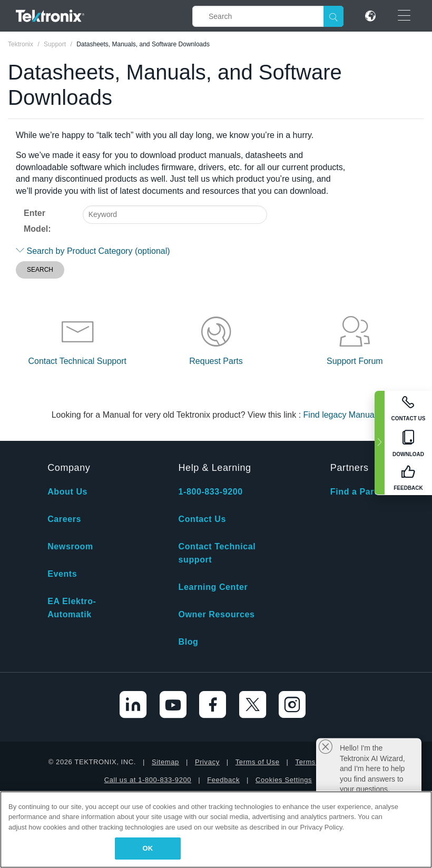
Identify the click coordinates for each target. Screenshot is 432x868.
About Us (67, 492)
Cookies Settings (284, 780)
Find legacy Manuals (342, 415)
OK (148, 848)
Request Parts (216, 361)
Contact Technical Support (77, 361)
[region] (216, 830)
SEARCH (40, 270)
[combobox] (175, 215)
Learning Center (213, 587)
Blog (189, 642)
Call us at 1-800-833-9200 (148, 780)
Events (62, 574)
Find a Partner (361, 492)
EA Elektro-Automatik (72, 608)
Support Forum (355, 361)
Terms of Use (258, 762)
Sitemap (165, 762)
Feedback (223, 780)
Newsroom (70, 546)
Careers (64, 519)
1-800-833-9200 (211, 492)
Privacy (207, 762)
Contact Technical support (217, 553)
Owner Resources (217, 614)
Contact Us (202, 519)
